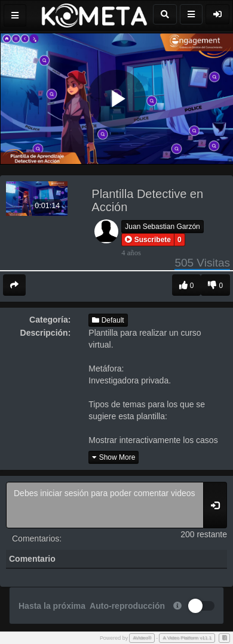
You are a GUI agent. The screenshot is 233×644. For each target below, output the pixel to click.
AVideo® (142, 638)
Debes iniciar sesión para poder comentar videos (105, 505)
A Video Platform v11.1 (187, 638)
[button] (148, 240)
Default (108, 320)
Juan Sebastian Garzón (162, 227)
